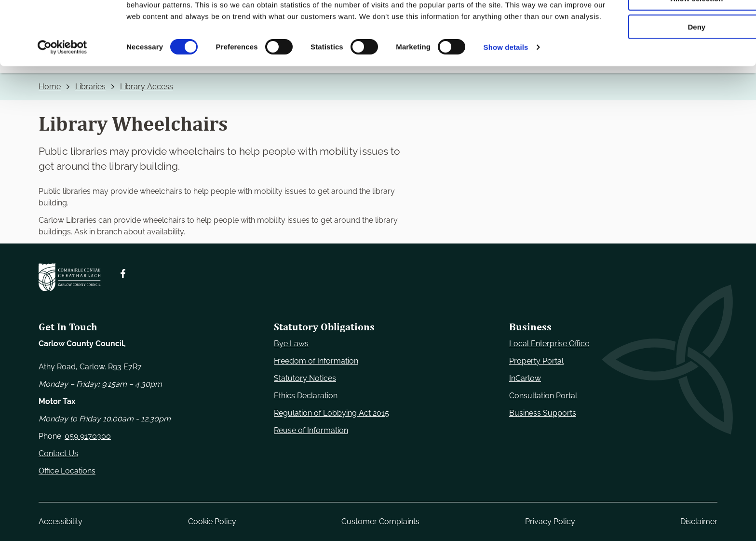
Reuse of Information (311, 430)
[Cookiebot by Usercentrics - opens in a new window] (62, 113)
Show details (506, 113)
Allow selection (675, 52)
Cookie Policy (212, 521)
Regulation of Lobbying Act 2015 (331, 413)
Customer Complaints (380, 521)
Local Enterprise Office (549, 344)
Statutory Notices (305, 378)
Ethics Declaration (306, 396)
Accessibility (61, 521)
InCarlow (525, 378)
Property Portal (536, 361)
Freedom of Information (316, 361)
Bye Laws (291, 344)
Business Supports (543, 413)
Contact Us (58, 453)
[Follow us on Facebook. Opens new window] (123, 273)
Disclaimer (699, 521)
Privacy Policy (550, 521)
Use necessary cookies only (675, 24)
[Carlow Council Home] (70, 277)
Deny (676, 80)
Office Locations (67, 471)
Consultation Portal (543, 396)
